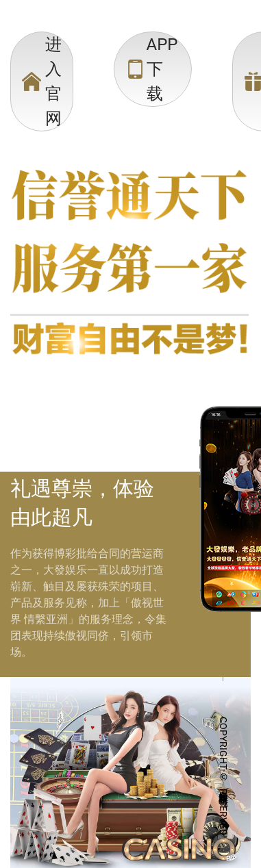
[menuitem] (42, 81)
